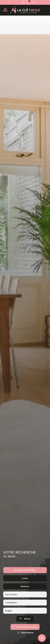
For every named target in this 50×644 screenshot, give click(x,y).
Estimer (25, 594)
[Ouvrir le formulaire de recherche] (25, 627)
